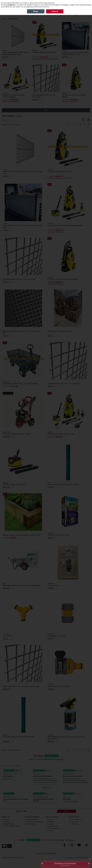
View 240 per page (14, 124)
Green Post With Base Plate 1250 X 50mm (18, 737)
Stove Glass (50, 822)
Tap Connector (53, 585)
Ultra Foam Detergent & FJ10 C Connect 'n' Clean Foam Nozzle (66, 738)
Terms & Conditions (75, 819)
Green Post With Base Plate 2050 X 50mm (63, 484)
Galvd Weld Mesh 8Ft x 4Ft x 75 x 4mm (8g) (64, 384)
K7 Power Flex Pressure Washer (44, 52)
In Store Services (30, 824)
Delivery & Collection (31, 819)
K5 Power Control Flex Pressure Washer (74, 96)
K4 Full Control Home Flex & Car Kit (61, 434)
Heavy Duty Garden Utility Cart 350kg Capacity (20, 384)
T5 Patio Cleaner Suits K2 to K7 (15, 484)
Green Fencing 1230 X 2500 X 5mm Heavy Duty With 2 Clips (75, 53)
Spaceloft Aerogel (52, 826)
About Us (6, 819)
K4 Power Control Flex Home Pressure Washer (13, 96)
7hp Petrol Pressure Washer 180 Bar (17, 434)
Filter (46, 110)
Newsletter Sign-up (8, 824)
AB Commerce (86, 858)
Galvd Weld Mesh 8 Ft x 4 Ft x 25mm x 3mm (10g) (21, 686)
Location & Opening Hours (11, 826)
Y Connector (7, 636)
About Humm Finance (53, 828)
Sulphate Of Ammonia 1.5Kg (58, 535)
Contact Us (6, 822)
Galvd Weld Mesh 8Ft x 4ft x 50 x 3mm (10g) (44, 96)
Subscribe (67, 811)
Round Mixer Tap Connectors (59, 686)
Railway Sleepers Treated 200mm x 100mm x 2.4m (22, 535)
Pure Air (49, 819)
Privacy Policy (73, 822)
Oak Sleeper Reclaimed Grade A (59, 331)
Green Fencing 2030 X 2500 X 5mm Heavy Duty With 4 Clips (15, 53)
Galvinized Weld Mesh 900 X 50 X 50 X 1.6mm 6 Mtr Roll (22, 332)
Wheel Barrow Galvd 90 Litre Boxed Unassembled (22, 585)
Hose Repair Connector (57, 636)
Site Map (50, 831)
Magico (72, 858)
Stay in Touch (21, 811)
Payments (50, 824)
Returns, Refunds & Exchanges (34, 822)
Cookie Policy (73, 824)
